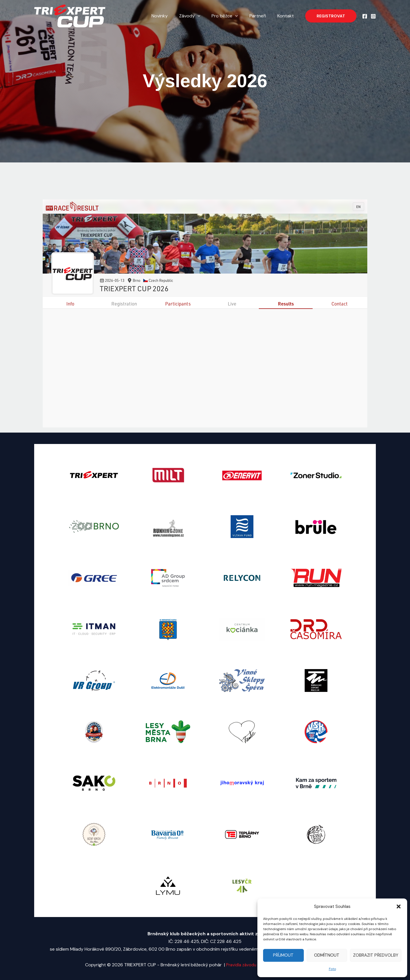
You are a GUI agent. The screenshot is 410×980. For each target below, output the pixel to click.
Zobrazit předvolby (376, 955)
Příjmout (283, 955)
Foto (332, 969)
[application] (206, 16)
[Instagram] (373, 16)
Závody (198, 16)
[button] (399, 906)
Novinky (170, 16)
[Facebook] (365, 16)
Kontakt (287, 16)
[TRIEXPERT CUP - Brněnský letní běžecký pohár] (70, 16)
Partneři (261, 16)
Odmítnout (327, 955)
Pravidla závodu (240, 965)
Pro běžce (230, 16)
